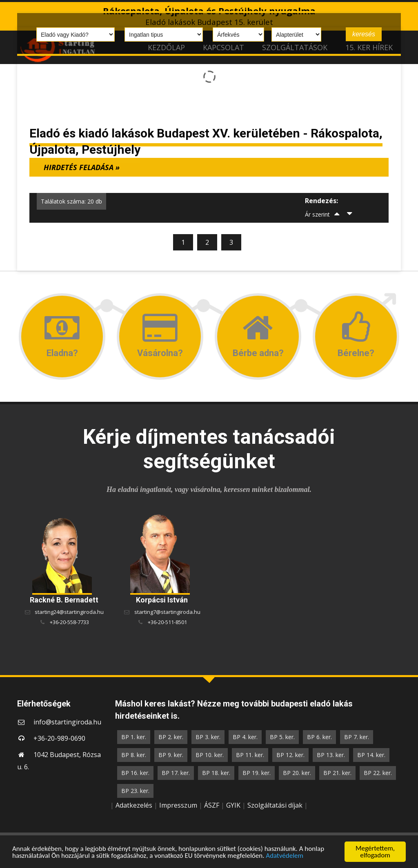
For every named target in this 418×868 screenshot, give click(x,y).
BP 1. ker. (134, 737)
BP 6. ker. (319, 737)
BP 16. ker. (135, 773)
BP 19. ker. (257, 773)
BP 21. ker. (337, 773)
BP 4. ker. (245, 737)
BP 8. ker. (134, 755)
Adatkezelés (134, 805)
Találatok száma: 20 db (71, 201)
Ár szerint (317, 214)
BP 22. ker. (378, 773)
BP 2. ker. (171, 737)
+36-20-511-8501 (167, 622)
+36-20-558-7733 (69, 622)
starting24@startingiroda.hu (69, 612)
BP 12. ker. (290, 755)
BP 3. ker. (208, 737)
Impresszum (178, 805)
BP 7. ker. (357, 737)
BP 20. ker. (297, 773)
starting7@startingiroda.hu (167, 612)
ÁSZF (212, 805)
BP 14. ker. (371, 755)
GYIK (233, 805)
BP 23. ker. (135, 791)
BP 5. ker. (282, 737)
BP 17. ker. (176, 773)
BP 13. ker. (331, 755)
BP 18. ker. (216, 773)
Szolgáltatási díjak (275, 805)
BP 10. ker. (210, 755)
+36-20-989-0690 (59, 738)
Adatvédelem (285, 856)
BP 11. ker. (250, 755)
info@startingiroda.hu (67, 722)
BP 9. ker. (171, 755)
